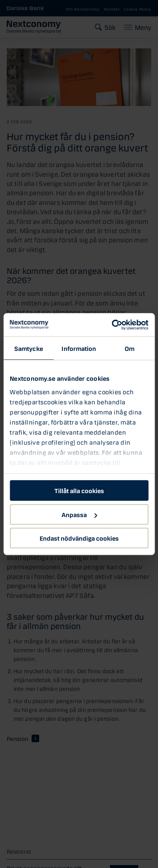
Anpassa (79, 514)
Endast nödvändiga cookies (79, 538)
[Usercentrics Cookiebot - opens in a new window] (112, 325)
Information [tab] (79, 348)
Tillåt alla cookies (79, 490)
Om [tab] (130, 348)
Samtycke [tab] (29, 348)
